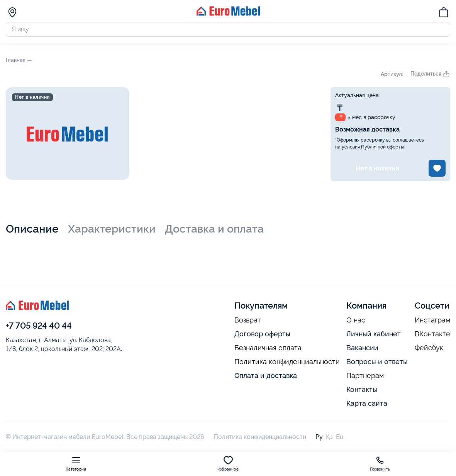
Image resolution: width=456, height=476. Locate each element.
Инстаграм (432, 322)
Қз (329, 438)
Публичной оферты (382, 149)
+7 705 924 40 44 (39, 327)
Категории (76, 463)
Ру (319, 438)
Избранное (228, 463)
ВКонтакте (432, 336)
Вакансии (362, 349)
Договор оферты (262, 335)
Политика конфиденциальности (287, 363)
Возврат (248, 322)
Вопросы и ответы (377, 363)
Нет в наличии (377, 170)
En (340, 438)
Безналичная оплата (268, 349)
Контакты (362, 391)
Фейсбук (429, 349)
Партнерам (365, 377)
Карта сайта (367, 404)
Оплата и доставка (266, 377)
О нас (356, 322)
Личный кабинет (374, 335)
